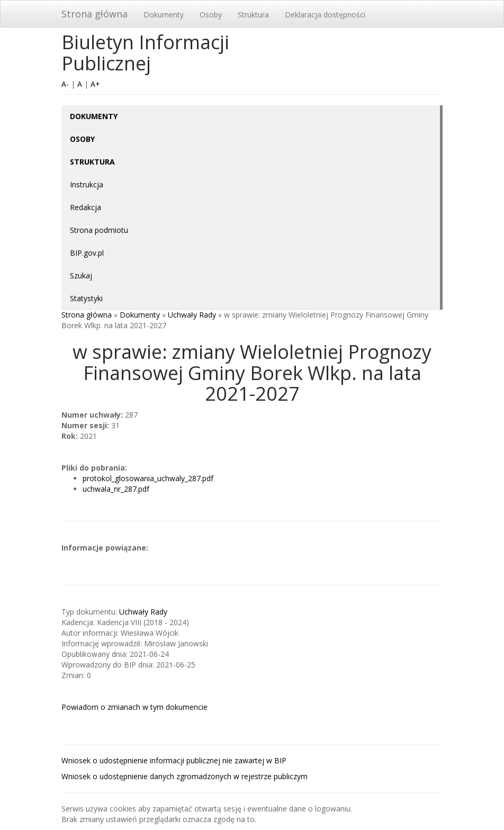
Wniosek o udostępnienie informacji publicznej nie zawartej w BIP (174, 760)
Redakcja (85, 207)
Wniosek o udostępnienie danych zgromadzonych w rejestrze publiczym (184, 776)
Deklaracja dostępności (325, 15)
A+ (95, 84)
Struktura (253, 15)
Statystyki (86, 298)
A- (65, 84)
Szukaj (81, 276)
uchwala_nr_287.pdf (116, 489)
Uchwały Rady (192, 315)
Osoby (211, 15)
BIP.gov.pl (87, 253)
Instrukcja (87, 184)
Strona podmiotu (99, 230)
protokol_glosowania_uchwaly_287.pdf (148, 478)
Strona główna (94, 14)
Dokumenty (164, 15)
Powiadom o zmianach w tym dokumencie (134, 707)
